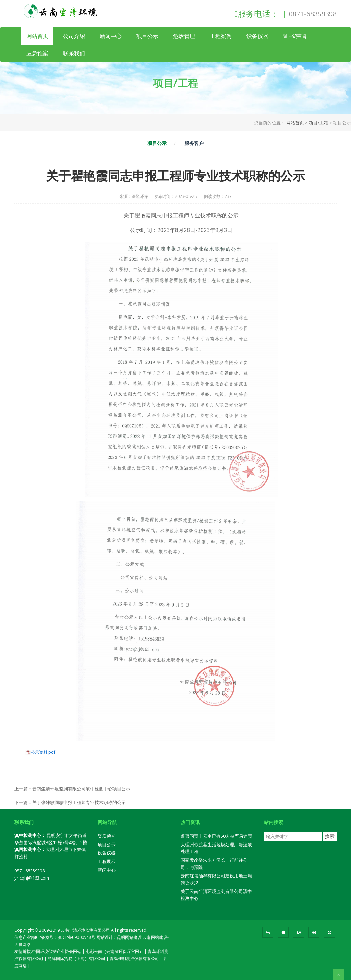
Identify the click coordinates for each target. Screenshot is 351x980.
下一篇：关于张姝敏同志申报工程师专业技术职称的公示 (70, 802)
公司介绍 (74, 36)
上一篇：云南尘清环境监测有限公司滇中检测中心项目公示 (72, 789)
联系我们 (74, 53)
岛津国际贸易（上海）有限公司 (76, 959)
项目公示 (147, 36)
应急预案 (37, 53)
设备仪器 (257, 36)
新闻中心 (111, 36)
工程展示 (107, 861)
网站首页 (37, 36)
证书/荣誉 (295, 36)
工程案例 (221, 36)
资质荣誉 (107, 836)
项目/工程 (319, 123)
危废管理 (184, 36)
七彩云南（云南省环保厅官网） (114, 951)
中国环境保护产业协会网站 (57, 951)
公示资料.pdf (43, 752)
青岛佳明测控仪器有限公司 (134, 959)
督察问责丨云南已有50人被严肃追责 (216, 836)
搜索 (330, 836)
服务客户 (194, 143)
